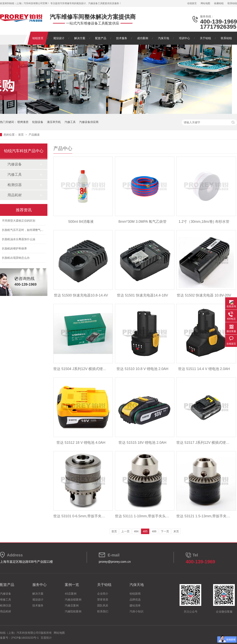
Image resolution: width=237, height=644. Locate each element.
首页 (21, 135)
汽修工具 (70, 122)
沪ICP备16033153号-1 (25, 638)
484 (136, 531)
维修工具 (6, 600)
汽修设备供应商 (89, 122)
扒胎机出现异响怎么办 (16, 259)
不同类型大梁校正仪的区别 (19, 221)
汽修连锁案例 (73, 600)
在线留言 (192, 3)
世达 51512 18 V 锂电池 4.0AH (81, 443)
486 (154, 531)
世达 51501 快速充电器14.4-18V (142, 295)
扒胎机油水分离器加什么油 (19, 240)
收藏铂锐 (219, 3)
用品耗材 (15, 195)
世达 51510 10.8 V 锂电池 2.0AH (142, 369)
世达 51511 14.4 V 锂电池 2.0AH (204, 369)
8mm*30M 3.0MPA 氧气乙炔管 (142, 222)
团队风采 (103, 605)
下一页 (165, 531)
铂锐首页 (38, 38)
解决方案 (80, 38)
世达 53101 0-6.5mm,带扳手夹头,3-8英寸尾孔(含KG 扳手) (81, 516)
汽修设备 (15, 164)
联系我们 (103, 611)
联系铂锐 (232, 3)
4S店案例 (71, 594)
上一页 (125, 531)
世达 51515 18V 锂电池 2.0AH (142, 443)
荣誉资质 (103, 600)
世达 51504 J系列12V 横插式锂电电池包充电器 (81, 369)
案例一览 (72, 585)
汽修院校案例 (73, 611)
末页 (176, 531)
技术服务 (122, 38)
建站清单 (135, 605)
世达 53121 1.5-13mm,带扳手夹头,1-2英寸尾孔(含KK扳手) (204, 516)
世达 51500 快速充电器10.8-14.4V (81, 295)
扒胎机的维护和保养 (14, 249)
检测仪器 (15, 185)
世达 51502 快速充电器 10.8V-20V (204, 295)
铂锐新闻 (135, 594)
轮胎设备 (38, 122)
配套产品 (101, 38)
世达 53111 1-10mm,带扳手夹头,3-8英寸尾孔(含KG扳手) (142, 516)
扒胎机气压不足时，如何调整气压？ (24, 231)
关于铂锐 (205, 38)
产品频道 (34, 135)
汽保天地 (164, 38)
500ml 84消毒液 (81, 222)
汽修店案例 (72, 605)
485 (145, 531)
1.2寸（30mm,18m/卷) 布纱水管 (204, 222)
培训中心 (184, 38)
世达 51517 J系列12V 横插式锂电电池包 (204, 443)
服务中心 (39, 585)
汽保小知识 (136, 611)
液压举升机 (54, 122)
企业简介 (103, 594)
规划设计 (59, 38)
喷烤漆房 (23, 122)
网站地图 (205, 3)
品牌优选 (135, 600)
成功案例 (143, 38)
